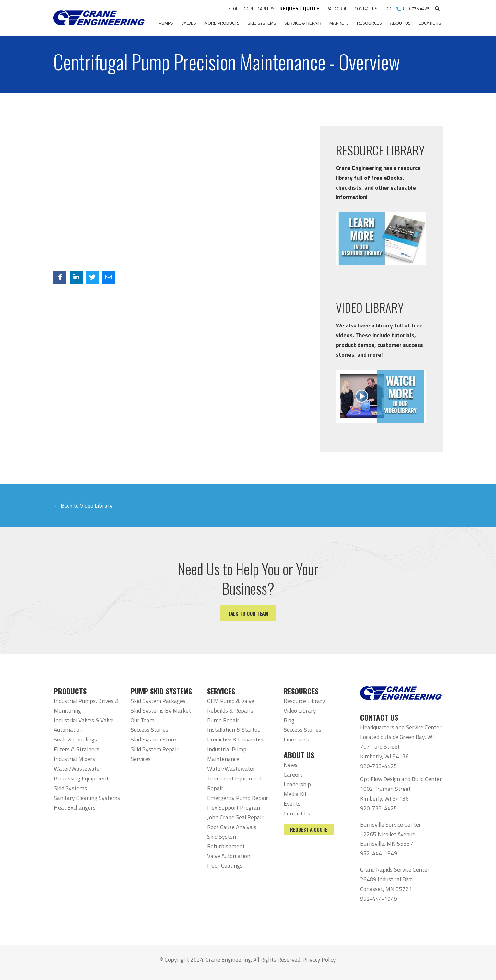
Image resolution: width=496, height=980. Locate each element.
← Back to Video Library (83, 505)
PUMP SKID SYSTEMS (161, 691)
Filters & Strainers (77, 749)
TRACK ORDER (337, 9)
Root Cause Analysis (232, 827)
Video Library (300, 710)
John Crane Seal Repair (235, 817)
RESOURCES (301, 691)
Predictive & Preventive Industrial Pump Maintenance (236, 749)
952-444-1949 (379, 853)
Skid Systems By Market (161, 710)
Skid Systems (70, 788)
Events (292, 804)
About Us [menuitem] (400, 23)
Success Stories (149, 730)
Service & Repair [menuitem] (303, 23)
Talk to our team (248, 613)
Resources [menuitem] (369, 23)
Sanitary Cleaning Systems (87, 798)
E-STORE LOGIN (239, 9)
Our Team (142, 720)
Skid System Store (153, 739)
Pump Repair (223, 720)
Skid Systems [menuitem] (262, 23)
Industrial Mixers (74, 759)
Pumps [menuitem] (166, 23)
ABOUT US (299, 755)
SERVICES (221, 691)
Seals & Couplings (75, 739)
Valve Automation (229, 856)
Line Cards (296, 739)
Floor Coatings (225, 866)
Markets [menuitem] (339, 23)
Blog (289, 720)
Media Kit (295, 794)
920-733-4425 (379, 766)
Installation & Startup (234, 730)
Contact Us (297, 813)
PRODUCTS (70, 691)
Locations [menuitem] (430, 23)
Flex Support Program (234, 808)
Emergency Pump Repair (238, 798)
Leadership (297, 784)
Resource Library (304, 701)
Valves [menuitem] (189, 23)
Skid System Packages (158, 701)
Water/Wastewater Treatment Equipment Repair (235, 778)
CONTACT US (366, 9)
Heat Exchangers (75, 808)
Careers (293, 774)
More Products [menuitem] (222, 23)
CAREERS (266, 9)
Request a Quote (309, 830)
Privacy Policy (319, 959)
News (291, 765)
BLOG (387, 9)
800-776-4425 (416, 9)
